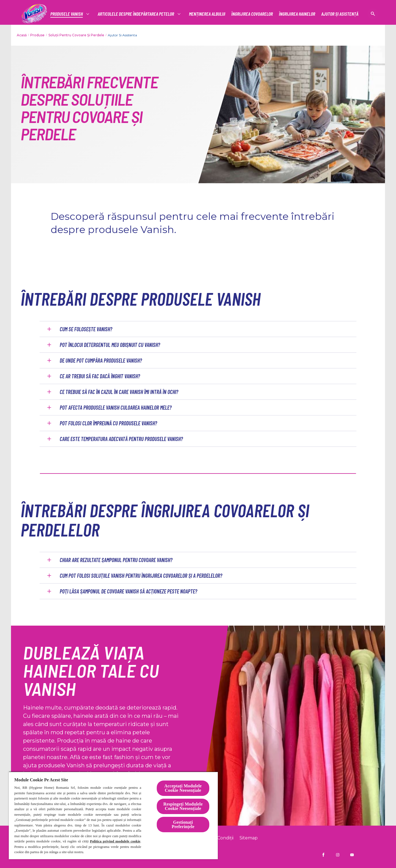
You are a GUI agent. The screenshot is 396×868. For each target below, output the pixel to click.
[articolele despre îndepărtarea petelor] (136, 14)
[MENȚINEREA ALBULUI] (207, 14)
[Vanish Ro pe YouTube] (352, 855)
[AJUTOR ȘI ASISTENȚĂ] (340, 14)
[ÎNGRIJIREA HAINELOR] (297, 14)
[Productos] (67, 14)
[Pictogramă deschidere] (373, 14)
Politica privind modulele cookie (115, 841)
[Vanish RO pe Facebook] (323, 855)
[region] (113, 815)
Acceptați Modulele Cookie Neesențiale (183, 788)
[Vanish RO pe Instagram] (338, 855)
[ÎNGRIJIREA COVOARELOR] (252, 14)
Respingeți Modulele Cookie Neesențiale (183, 806)
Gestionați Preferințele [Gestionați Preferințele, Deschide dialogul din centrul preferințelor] (183, 824)
